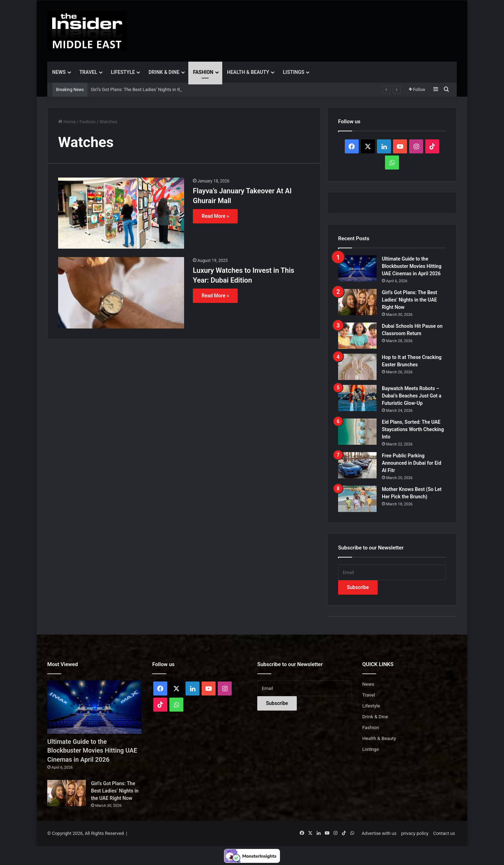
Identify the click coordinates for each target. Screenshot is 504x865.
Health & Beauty (248, 72)
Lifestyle (123, 72)
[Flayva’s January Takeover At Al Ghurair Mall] (121, 213)
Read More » (215, 216)
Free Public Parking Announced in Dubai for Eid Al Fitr (412, 463)
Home (67, 122)
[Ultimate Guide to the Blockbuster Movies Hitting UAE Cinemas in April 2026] (357, 268)
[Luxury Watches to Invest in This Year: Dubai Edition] (121, 293)
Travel (88, 72)
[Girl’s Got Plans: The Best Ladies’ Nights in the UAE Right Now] (357, 302)
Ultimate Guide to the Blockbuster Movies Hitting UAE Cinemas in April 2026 (412, 266)
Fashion (203, 72)
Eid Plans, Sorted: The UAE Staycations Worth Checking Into (413, 429)
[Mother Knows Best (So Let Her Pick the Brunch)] (357, 499)
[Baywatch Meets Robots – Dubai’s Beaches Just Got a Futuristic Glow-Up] (357, 398)
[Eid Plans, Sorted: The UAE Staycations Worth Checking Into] (357, 432)
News (59, 72)
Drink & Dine (164, 72)
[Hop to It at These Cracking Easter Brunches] (357, 367)
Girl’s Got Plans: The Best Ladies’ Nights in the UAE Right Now (409, 300)
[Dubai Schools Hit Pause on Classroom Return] (357, 336)
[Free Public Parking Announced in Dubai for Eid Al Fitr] (357, 465)
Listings (293, 72)
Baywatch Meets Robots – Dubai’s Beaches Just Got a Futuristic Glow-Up (412, 396)
